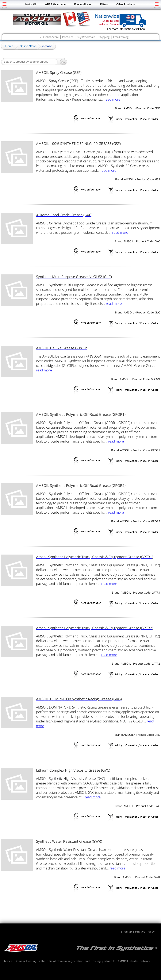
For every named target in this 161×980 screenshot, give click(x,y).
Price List (68, 37)
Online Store (51, 37)
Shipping (104, 37)
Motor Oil (31, 4)
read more (112, 99)
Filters (104, 4)
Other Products (125, 4)
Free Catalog (121, 37)
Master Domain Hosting (20, 961)
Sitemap (126, 932)
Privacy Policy (145, 932)
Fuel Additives (83, 4)
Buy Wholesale (86, 37)
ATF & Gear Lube (55, 4)
